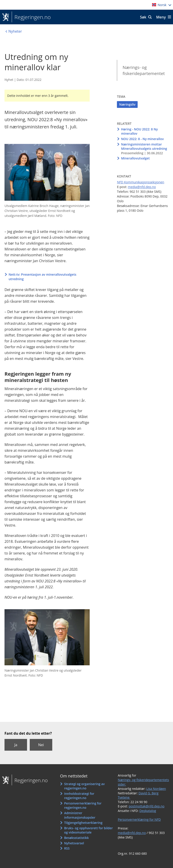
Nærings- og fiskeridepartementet (144, 70)
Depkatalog (148, 811)
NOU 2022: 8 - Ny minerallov (142, 139)
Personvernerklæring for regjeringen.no (83, 806)
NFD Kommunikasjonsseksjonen (141, 182)
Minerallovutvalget (135, 158)
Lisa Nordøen (156, 789)
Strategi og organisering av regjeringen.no (84, 786)
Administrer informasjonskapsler (80, 815)
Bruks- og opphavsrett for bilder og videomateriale (89, 830)
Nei (41, 745)
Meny (161, 17)
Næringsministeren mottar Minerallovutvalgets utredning (144, 147)
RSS (67, 848)
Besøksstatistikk (77, 838)
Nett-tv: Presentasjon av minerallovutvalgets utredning (42, 277)
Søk (143, 17)
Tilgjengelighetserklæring (83, 823)
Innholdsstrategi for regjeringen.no (79, 796)
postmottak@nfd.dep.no (147, 806)
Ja (16, 745)
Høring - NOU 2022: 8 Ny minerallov (139, 131)
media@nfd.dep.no (142, 187)
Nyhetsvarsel (74, 843)
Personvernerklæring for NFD (139, 819)
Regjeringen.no (31, 17)
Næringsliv (127, 104)
